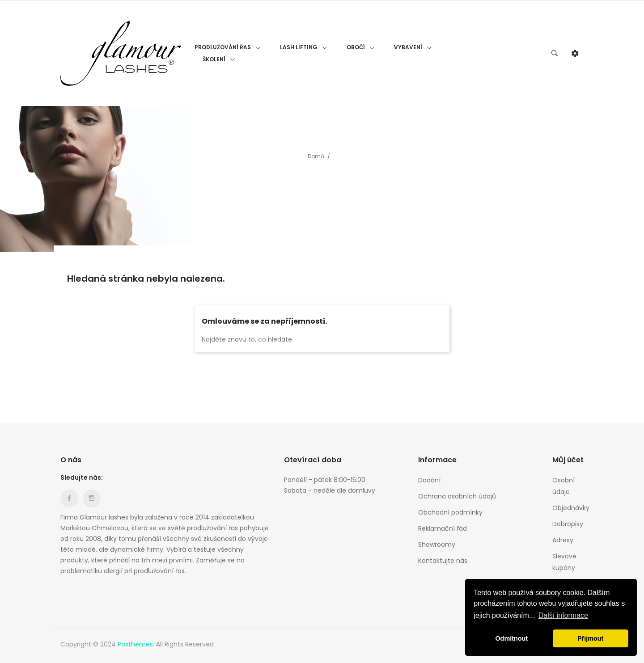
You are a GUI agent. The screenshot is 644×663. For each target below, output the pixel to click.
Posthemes (135, 644)
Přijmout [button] (590, 638)
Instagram (92, 498)
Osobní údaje (563, 486)
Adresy (563, 540)
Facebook (69, 498)
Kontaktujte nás (443, 561)
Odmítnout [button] (511, 638)
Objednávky (568, 508)
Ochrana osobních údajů (457, 496)
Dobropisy (568, 524)
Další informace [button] (563, 615)
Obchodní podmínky (450, 512)
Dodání (429, 480)
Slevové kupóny (564, 562)
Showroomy (437, 545)
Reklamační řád (443, 528)
